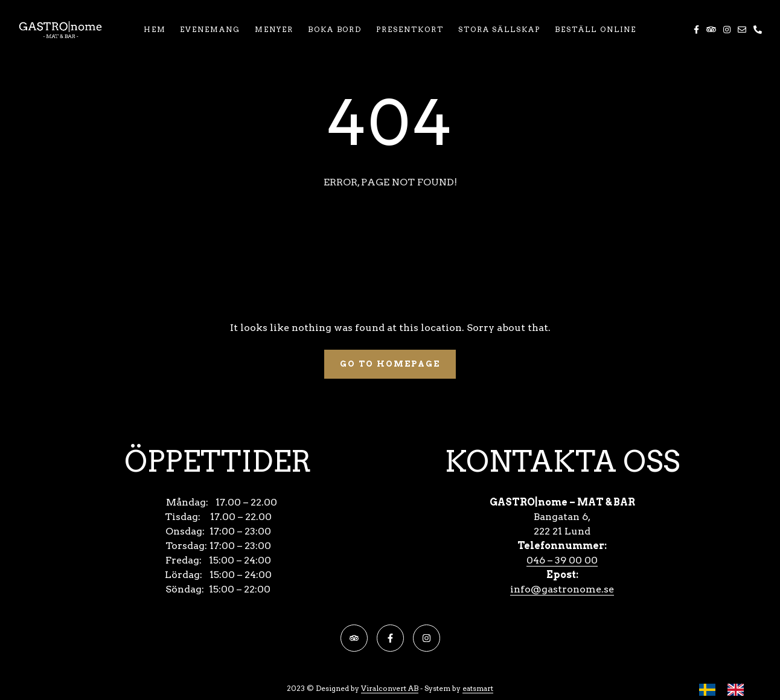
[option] (739, 690)
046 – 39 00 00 (562, 560)
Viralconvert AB (390, 688)
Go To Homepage (390, 364)
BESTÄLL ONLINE (596, 29)
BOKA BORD (335, 29)
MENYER (274, 29)
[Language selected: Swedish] (727, 689)
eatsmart (478, 688)
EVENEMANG (210, 29)
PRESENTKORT (410, 29)
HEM (155, 29)
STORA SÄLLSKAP (499, 29)
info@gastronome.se (562, 589)
